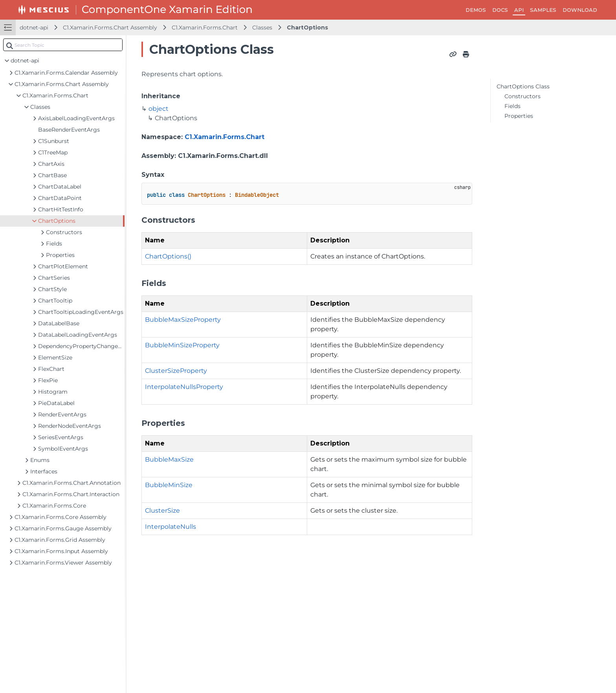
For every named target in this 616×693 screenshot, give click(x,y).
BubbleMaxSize (169, 459)
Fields (512, 106)
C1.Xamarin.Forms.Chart (205, 27)
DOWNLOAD (580, 10)
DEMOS (476, 10)
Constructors (522, 96)
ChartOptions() (168, 256)
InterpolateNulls (170, 527)
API (519, 10)
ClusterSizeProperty (176, 371)
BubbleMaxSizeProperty (183, 320)
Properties (519, 116)
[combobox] (63, 45)
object (159, 109)
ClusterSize (162, 511)
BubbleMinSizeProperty (182, 345)
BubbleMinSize (169, 485)
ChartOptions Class (523, 86)
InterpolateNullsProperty (184, 387)
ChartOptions (307, 27)
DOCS (500, 10)
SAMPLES (543, 10)
